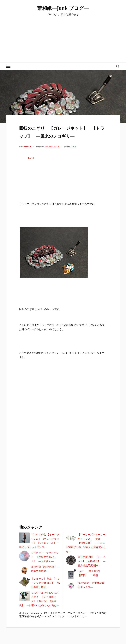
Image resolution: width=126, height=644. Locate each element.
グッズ (74, 155)
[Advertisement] (63, 37)
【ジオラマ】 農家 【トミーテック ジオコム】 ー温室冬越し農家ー (45, 591)
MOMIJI (27, 155)
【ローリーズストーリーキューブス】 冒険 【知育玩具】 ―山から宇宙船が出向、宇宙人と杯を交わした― (86, 551)
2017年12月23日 (53, 155)
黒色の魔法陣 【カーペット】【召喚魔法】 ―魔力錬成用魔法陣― (92, 569)
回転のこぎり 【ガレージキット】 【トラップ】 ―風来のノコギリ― (63, 135)
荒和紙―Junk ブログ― (63, 8)
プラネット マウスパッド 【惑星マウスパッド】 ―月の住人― (45, 565)
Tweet (31, 166)
